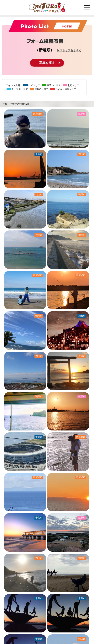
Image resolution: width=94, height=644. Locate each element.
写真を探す (47, 63)
